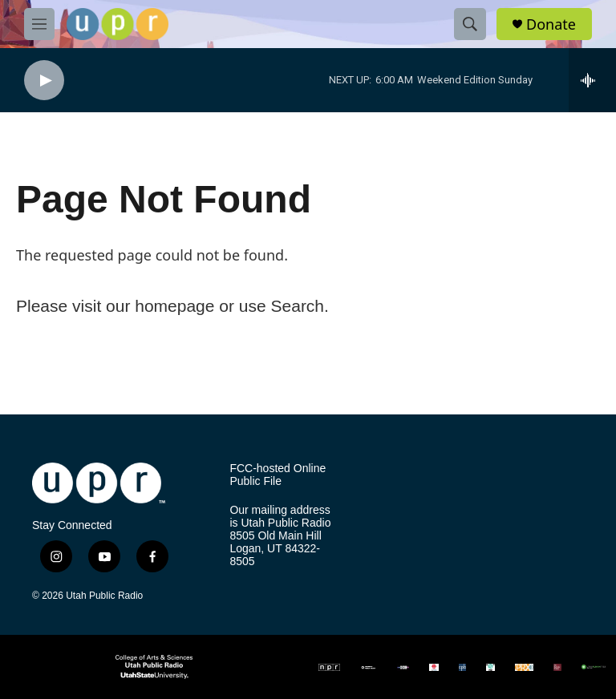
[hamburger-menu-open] (39, 24)
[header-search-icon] (470, 24)
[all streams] (592, 80)
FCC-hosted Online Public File (278, 475)
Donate (551, 24)
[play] (44, 81)
